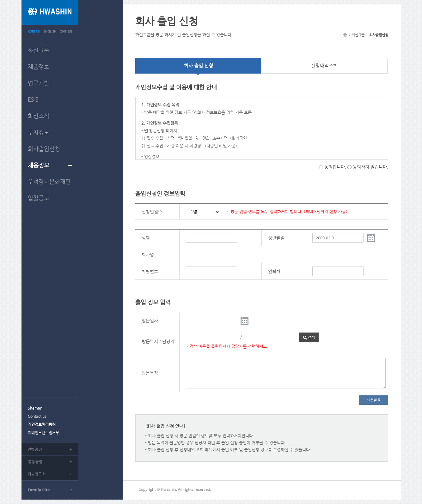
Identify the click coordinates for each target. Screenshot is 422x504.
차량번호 (150, 271)
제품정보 (39, 66)
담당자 (168, 341)
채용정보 (39, 165)
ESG (33, 99)
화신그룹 (39, 50)
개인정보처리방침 (42, 424)
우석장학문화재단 (49, 181)
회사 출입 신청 (199, 66)
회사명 (148, 255)
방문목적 (150, 373)
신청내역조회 (324, 66)
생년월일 (276, 238)
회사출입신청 (44, 149)
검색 (309, 337)
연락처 (274, 271)
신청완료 (374, 400)
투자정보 (39, 132)
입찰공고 (39, 198)
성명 (146, 238)
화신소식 (39, 116)
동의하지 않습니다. (368, 167)
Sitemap (35, 408)
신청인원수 (152, 212)
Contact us (37, 416)
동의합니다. (333, 167)
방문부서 (150, 341)
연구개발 (39, 83)
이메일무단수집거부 (43, 433)
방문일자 (150, 321)
